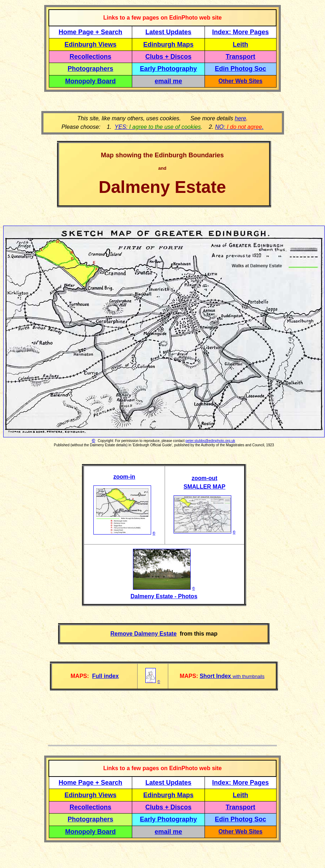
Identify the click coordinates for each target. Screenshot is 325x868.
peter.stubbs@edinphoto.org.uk (210, 441)
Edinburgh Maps (168, 44)
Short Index (216, 676)
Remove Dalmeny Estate (144, 634)
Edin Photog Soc (241, 69)
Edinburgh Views (91, 44)
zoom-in (124, 477)
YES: (158, 127)
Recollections (90, 57)
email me (168, 81)
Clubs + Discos (169, 57)
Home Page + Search (91, 32)
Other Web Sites (240, 81)
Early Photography (169, 69)
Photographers (91, 69)
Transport (240, 57)
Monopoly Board (91, 81)
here (241, 118)
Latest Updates (168, 32)
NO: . (239, 127)
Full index (105, 676)
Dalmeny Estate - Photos (164, 596)
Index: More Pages (240, 32)
